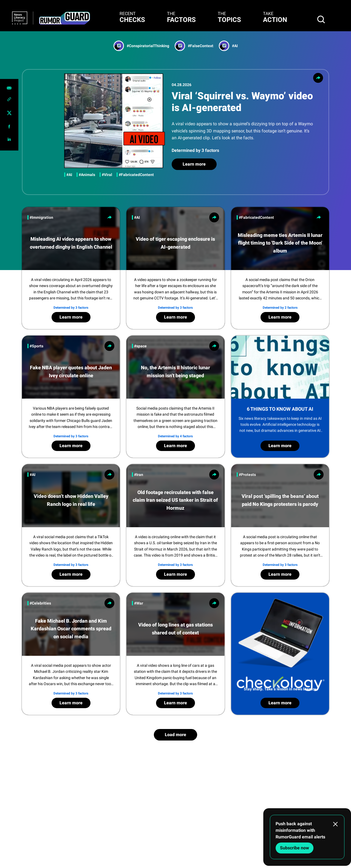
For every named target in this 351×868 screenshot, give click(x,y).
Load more (175, 735)
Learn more (194, 164)
